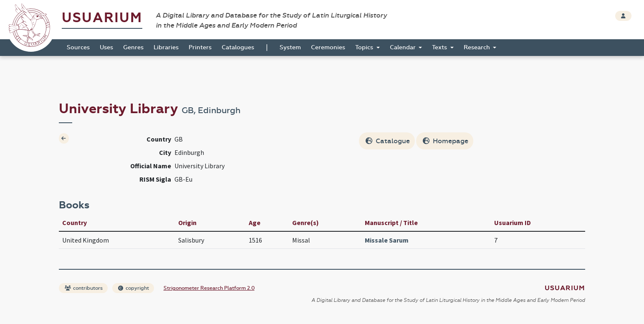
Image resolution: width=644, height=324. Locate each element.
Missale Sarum (387, 240)
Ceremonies (328, 47)
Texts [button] (440, 47)
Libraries (166, 47)
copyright (134, 288)
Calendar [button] (404, 47)
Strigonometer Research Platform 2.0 (209, 288)
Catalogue (388, 141)
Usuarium (102, 18)
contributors (84, 288)
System (290, 47)
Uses (106, 47)
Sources (78, 47)
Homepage (446, 141)
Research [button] (478, 47)
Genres (133, 47)
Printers (200, 47)
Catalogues (238, 47)
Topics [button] (365, 47)
